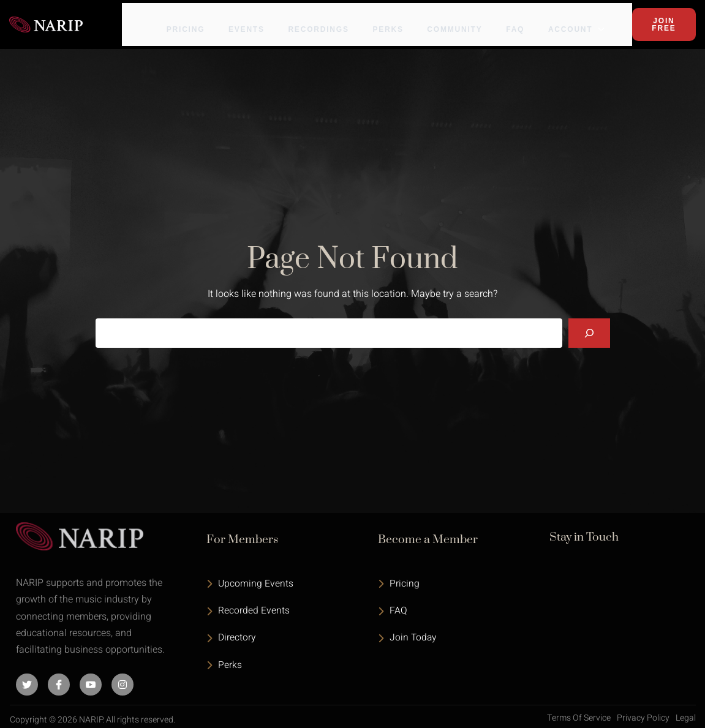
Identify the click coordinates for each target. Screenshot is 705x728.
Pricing (197, 20)
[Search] (589, 326)
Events (259, 20)
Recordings (332, 20)
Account (592, 20)
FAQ (530, 20)
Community (469, 20)
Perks (402, 20)
